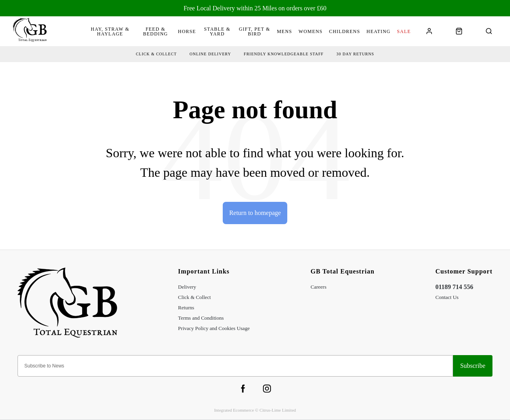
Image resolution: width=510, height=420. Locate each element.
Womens (311, 31)
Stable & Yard (217, 31)
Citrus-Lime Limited (278, 410)
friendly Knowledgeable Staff (284, 54)
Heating (379, 31)
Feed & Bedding (155, 31)
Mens (284, 31)
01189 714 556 (454, 287)
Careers (319, 287)
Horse (187, 31)
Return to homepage (255, 213)
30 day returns (355, 54)
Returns (186, 308)
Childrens (345, 31)
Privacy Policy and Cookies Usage (214, 328)
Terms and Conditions (201, 318)
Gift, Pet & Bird (255, 31)
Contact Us (447, 297)
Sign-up (473, 366)
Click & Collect (194, 297)
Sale (404, 31)
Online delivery (210, 54)
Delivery (187, 287)
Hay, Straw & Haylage (110, 31)
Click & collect (156, 54)
